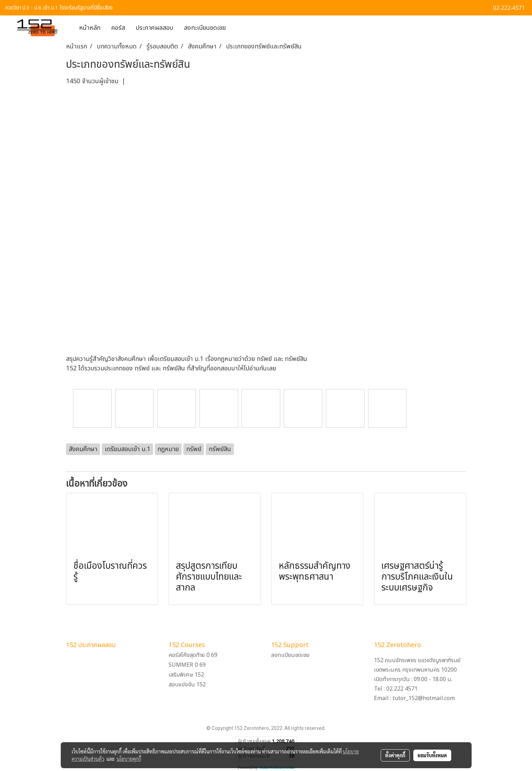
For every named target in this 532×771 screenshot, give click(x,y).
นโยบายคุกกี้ (129, 759)
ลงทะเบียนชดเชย (205, 28)
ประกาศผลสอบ (155, 28)
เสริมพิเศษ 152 (186, 675)
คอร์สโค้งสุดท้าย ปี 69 (193, 655)
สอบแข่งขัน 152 (187, 685)
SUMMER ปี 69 (187, 665)
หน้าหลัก (90, 28)
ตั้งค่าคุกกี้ (395, 755)
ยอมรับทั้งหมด (432, 755)
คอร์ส (118, 28)
